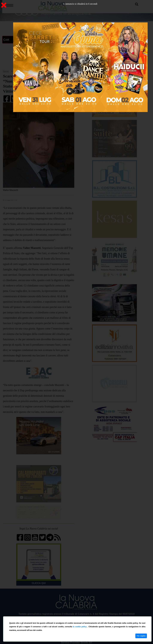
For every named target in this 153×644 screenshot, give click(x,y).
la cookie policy (80, 627)
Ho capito (141, 636)
